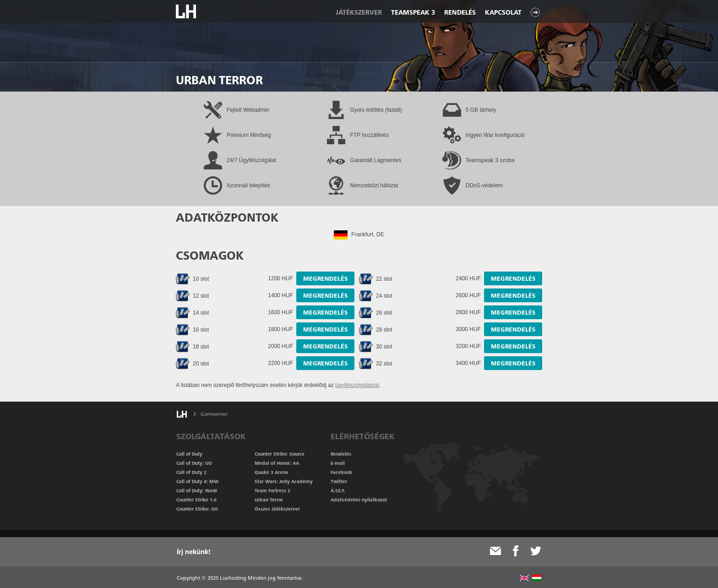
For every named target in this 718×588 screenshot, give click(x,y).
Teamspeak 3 (413, 12)
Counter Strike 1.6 (196, 500)
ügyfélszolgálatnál (357, 385)
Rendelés (460, 12)
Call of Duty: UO (194, 463)
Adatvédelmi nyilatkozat (359, 500)
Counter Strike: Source (280, 454)
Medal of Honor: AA (277, 463)
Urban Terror (269, 500)
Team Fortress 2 (272, 490)
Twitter (339, 481)
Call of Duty (189, 454)
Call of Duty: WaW (197, 490)
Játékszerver (359, 12)
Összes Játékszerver (277, 509)
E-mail (338, 463)
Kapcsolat (503, 12)
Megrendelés (325, 278)
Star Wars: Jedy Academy (284, 481)
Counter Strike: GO (197, 509)
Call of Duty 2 (191, 472)
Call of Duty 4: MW (197, 481)
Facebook (341, 472)
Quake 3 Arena (271, 472)
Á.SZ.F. (338, 490)
